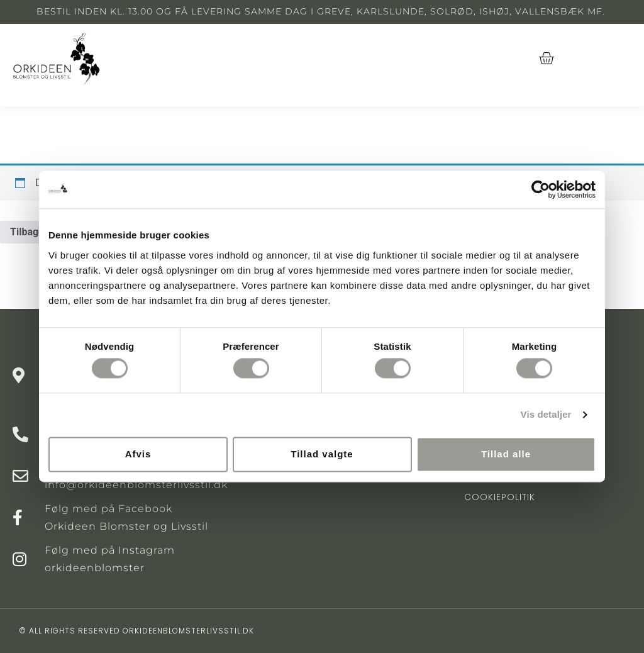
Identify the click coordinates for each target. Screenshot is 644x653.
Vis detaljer (546, 415)
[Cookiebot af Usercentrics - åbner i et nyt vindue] (541, 189)
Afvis (138, 454)
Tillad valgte (322, 454)
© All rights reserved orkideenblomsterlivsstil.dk (136, 631)
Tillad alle (506, 454)
